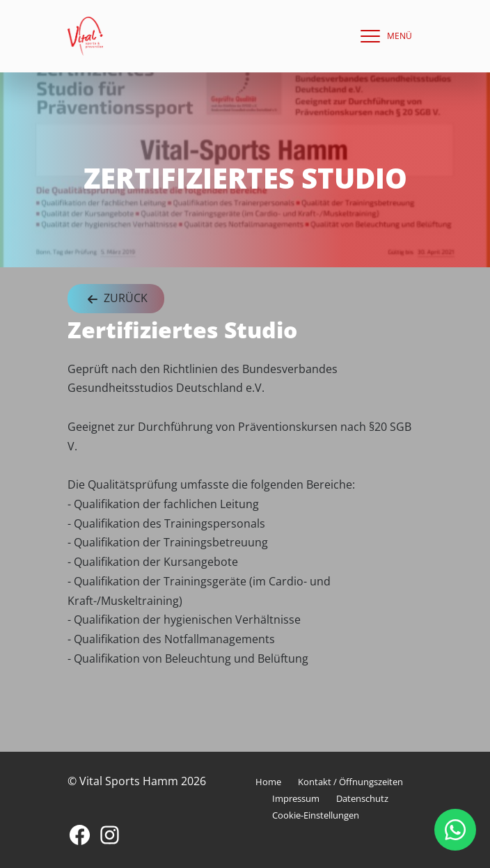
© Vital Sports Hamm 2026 (137, 781)
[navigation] (383, 36)
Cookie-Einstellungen (316, 815)
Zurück (116, 299)
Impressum (296, 798)
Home (268, 782)
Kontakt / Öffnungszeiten (350, 782)
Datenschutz (362, 798)
